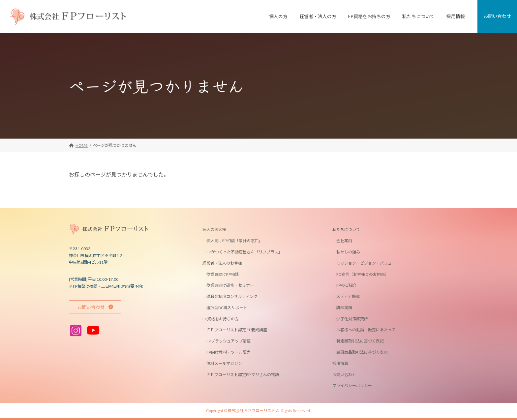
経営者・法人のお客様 (222, 263)
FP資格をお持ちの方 (221, 319)
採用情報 (340, 363)
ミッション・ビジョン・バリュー (366, 263)
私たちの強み (348, 252)
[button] (95, 307)
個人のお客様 (214, 229)
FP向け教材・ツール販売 (228, 352)
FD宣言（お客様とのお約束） (363, 274)
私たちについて (346, 229)
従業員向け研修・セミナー (230, 285)
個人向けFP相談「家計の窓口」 (234, 241)
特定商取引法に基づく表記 (360, 341)
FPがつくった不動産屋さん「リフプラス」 (244, 252)
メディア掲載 (348, 296)
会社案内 (344, 241)
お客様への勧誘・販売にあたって (366, 330)
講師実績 (344, 308)
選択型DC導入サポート (227, 308)
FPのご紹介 (347, 285)
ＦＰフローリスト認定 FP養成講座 (237, 330)
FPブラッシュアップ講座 (228, 341)
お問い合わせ (344, 374)
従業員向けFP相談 (223, 274)
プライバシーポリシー (352, 386)
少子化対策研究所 (352, 319)
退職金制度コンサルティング (232, 296)
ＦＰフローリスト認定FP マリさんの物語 (243, 374)
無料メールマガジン (224, 363)
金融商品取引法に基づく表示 (362, 352)
